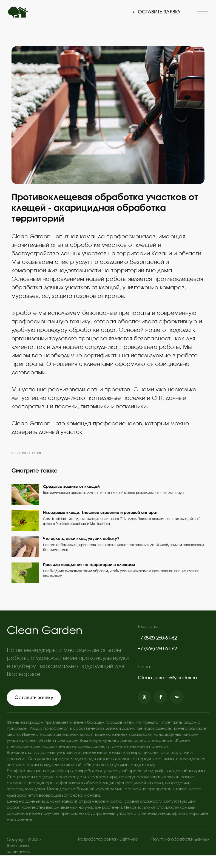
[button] (202, 12)
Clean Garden (45, 643)
